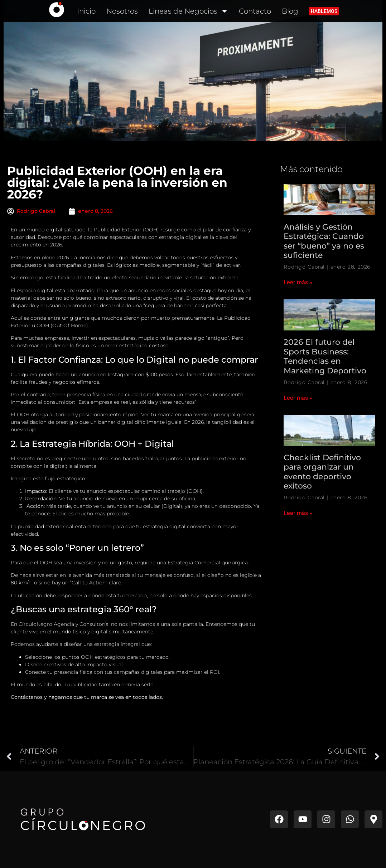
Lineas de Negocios (188, 11)
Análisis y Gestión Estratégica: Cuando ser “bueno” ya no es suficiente (324, 241)
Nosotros (122, 11)
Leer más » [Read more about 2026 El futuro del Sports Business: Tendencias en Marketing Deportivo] (298, 398)
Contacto (255, 11)
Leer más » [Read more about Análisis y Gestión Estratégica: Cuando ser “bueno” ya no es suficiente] (298, 282)
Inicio (86, 11)
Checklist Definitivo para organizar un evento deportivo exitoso (322, 472)
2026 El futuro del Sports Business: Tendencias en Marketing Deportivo (325, 356)
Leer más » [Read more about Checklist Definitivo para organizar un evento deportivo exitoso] (298, 513)
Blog (290, 11)
